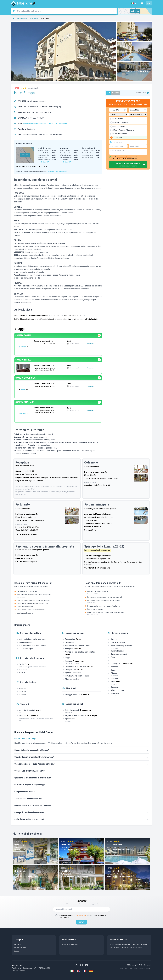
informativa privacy (79, 915)
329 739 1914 (46, 112)
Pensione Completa (125, 945)
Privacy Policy (123, 968)
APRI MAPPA (25, 155)
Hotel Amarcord (114, 845)
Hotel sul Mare (114, 947)
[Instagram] (81, 965)
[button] (134, 3)
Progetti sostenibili (20, 948)
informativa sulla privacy (125, 157)
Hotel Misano (34, 19)
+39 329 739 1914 (37, 118)
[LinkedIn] (86, 965)
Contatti (17, 951)
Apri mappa (135, 11)
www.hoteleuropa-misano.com (35, 123)
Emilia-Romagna (22, 19)
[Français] (85, 971)
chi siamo (18, 945)
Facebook (53, 123)
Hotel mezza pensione (140, 945)
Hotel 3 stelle (125, 947)
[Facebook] (77, 965)
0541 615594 (33, 112)
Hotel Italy (19, 845)
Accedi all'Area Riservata (70, 945)
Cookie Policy (133, 968)
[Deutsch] (91, 971)
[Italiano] (72, 971)
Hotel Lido (66, 871)
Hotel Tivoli (66, 845)
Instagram (63, 123)
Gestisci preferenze (145, 968)
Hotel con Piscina (136, 947)
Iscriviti (81, 922)
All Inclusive (114, 945)
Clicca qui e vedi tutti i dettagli (57, 171)
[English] (78, 971)
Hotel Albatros (21, 871)
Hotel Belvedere (114, 871)
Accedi (149, 3)
